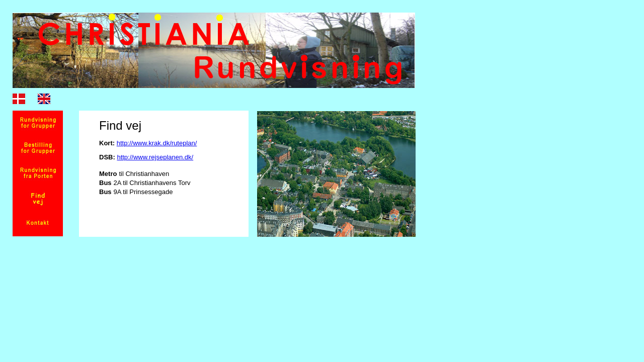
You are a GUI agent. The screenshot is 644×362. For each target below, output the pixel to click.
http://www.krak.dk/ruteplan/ (157, 143)
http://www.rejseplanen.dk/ (155, 157)
